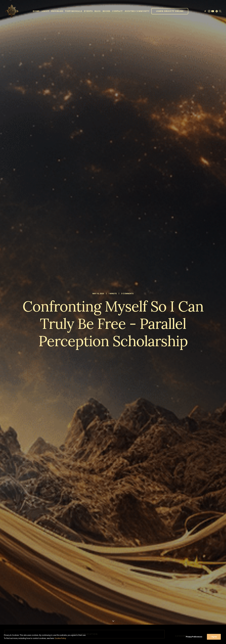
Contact (117, 11)
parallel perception (42, 301)
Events (88, 11)
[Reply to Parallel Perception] (157, 351)
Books (106, 11)
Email (117, 537)
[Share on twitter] (73, 318)
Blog (98, 11)
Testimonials (74, 11)
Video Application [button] (85, 110)
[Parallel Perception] (12, 11)
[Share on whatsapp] (88, 318)
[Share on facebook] (70, 318)
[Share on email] (100, 318)
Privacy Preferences (194, 637)
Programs (57, 11)
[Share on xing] (96, 318)
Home (36, 11)
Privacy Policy (148, 627)
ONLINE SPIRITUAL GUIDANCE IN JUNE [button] (85, 189)
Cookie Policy (60, 638)
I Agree (214, 637)
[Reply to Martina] (157, 453)
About (45, 11)
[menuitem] (36, 11)
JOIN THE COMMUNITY (137, 11)
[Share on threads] (77, 318)
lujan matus (24, 301)
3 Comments (127, 32)
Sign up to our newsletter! (31, 575)
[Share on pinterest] (81, 318)
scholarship (61, 301)
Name (15, 537)
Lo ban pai (10, 301)
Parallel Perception (39, 350)
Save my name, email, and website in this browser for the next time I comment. (47, 555)
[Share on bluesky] (92, 318)
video (85, 301)
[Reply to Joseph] (157, 379)
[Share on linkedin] (85, 318)
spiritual (75, 301)
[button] (205, 11)
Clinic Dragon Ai (134, 627)
